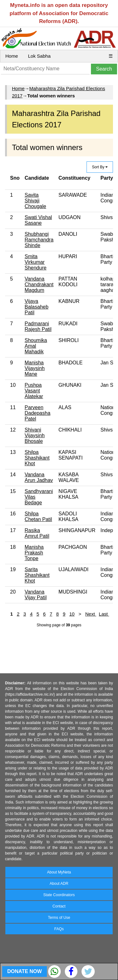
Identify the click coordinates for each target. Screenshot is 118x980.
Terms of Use (59, 918)
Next (91, 614)
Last (104, 614)
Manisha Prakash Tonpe (34, 553)
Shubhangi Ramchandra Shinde (39, 240)
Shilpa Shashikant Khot (37, 458)
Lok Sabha (39, 56)
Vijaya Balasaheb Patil (37, 307)
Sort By (100, 167)
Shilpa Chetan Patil (38, 516)
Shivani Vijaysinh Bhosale (35, 435)
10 (72, 614)
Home (12, 56)
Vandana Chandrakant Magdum (39, 284)
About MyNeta (59, 872)
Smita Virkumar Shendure (35, 262)
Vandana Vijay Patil (36, 595)
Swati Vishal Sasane (38, 220)
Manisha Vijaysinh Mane (35, 368)
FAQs (59, 929)
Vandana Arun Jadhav (39, 477)
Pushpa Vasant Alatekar (34, 391)
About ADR (59, 884)
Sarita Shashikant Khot (37, 575)
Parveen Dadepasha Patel (37, 413)
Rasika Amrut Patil (37, 533)
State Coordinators (59, 895)
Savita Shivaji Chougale (35, 201)
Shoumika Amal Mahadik (36, 346)
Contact (59, 906)
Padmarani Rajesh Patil (38, 326)
